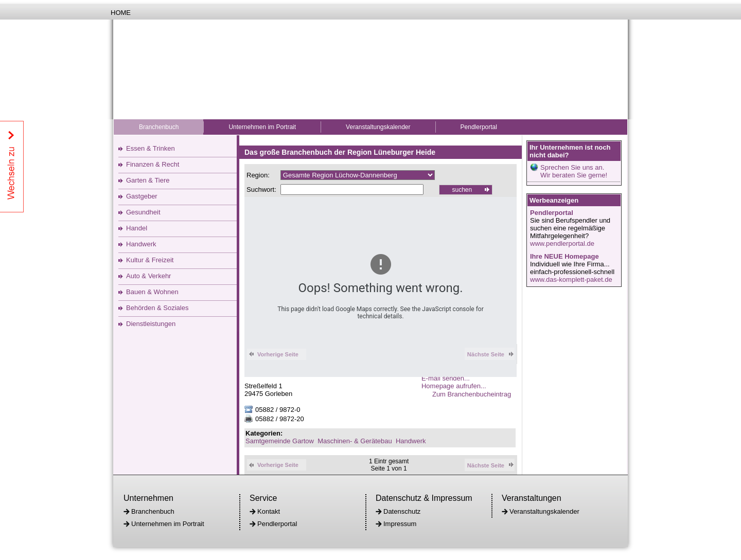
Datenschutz (402, 511)
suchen (462, 190)
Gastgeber (142, 196)
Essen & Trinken (151, 148)
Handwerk (141, 244)
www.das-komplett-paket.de (571, 279)
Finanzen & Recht (153, 164)
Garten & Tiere (148, 180)
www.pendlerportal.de (562, 243)
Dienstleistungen (151, 324)
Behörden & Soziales (157, 308)
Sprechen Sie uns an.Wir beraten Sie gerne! (574, 171)
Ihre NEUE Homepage (564, 256)
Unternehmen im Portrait (262, 127)
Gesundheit (143, 212)
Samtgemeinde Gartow (280, 441)
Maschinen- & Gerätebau (355, 441)
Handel (137, 228)
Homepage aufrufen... (454, 386)
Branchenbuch (159, 127)
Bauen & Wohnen (152, 292)
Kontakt (269, 511)
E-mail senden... (446, 378)
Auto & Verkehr (148, 276)
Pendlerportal (479, 127)
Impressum (400, 524)
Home (121, 13)
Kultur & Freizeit (150, 260)
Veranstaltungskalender (378, 127)
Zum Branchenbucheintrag (474, 394)
